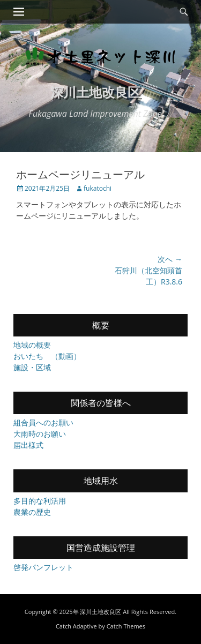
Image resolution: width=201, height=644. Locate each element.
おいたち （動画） (47, 356)
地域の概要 (32, 345)
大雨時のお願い (40, 434)
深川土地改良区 (95, 92)
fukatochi (98, 188)
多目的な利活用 (40, 501)
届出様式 (28, 445)
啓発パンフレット (43, 567)
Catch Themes (126, 626)
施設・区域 (32, 367)
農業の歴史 (32, 512)
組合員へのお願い (43, 422)
